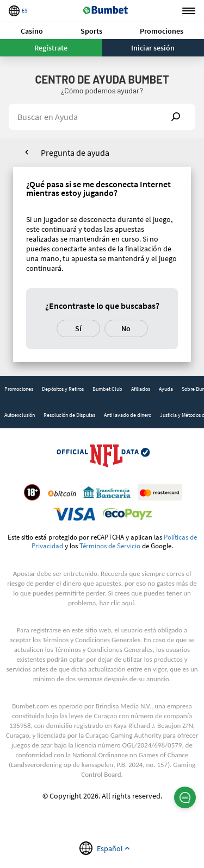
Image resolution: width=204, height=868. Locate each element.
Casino (32, 31)
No (126, 328)
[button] (32, 31)
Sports (91, 31)
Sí (78, 328)
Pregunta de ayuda (75, 153)
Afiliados (141, 389)
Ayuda (166, 389)
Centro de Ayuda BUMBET (102, 79)
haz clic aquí (116, 603)
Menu (189, 11)
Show (176, 117)
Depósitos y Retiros (63, 389)
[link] (19, 389)
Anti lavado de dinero (128, 415)
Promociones (162, 31)
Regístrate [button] (51, 48)
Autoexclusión (20, 415)
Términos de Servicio (110, 546)
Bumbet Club (107, 389)
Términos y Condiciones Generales (91, 640)
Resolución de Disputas (69, 415)
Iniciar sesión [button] (153, 48)
